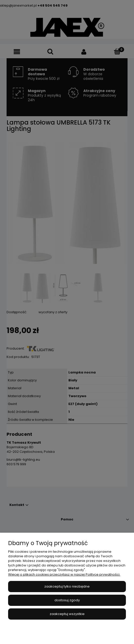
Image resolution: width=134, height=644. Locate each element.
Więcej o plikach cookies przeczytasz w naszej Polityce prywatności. (64, 574)
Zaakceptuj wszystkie (67, 614)
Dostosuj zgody (67, 600)
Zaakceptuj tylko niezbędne (67, 586)
